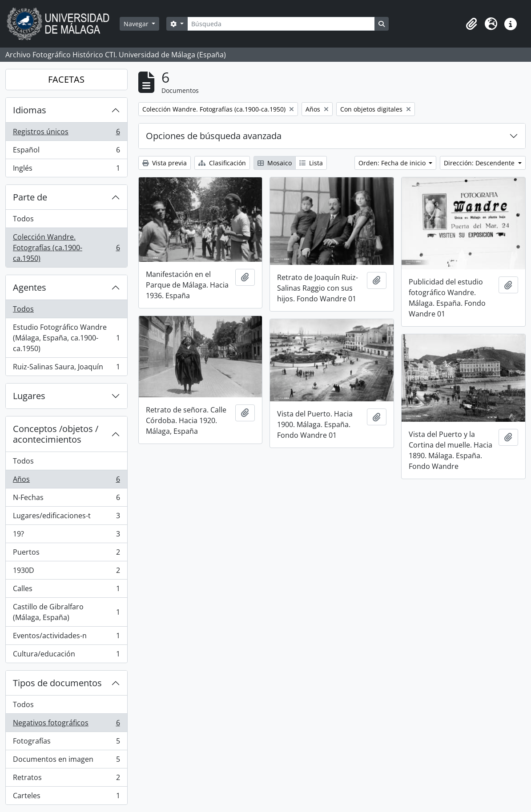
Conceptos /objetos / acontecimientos (56, 434)
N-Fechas (66, 499)
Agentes (30, 287)
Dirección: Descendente (480, 163)
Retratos (66, 779)
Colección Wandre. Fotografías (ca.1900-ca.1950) (66, 248)
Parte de (30, 197)
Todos (23, 219)
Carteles (66, 797)
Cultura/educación (66, 656)
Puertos (66, 554)
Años (66, 481)
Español (66, 152)
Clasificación (222, 163)
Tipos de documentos (57, 683)
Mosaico (275, 163)
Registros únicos (66, 134)
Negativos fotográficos (66, 725)
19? (66, 536)
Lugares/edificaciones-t (66, 518)
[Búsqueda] (281, 24)
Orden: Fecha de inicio (393, 163)
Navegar (137, 24)
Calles (66, 590)
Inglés (66, 170)
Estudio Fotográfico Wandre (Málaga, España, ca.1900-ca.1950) (66, 338)
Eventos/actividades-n (66, 638)
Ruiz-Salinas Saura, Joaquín (66, 368)
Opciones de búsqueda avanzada (214, 136)
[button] (471, 24)
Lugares (29, 396)
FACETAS (66, 79)
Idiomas (30, 110)
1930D (66, 572)
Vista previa (165, 163)
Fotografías (66, 743)
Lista (311, 163)
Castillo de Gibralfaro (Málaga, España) (66, 612)
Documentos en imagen (66, 761)
